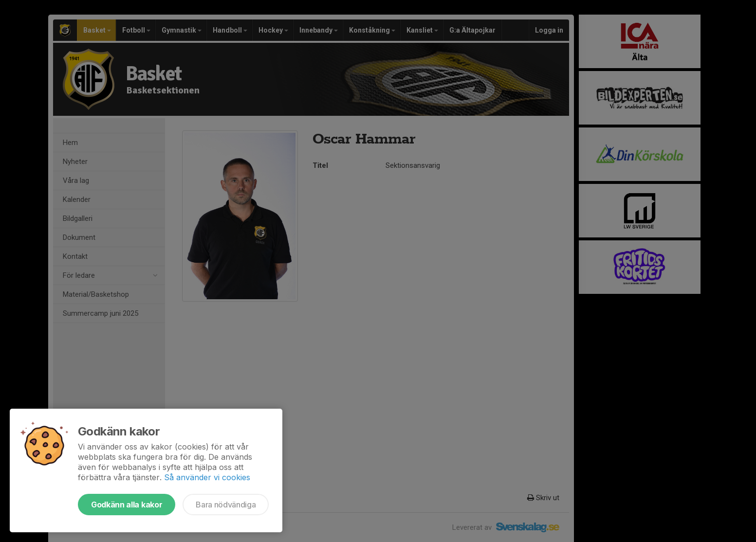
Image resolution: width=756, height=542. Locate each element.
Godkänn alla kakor (127, 505)
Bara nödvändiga (226, 505)
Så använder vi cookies (207, 477)
